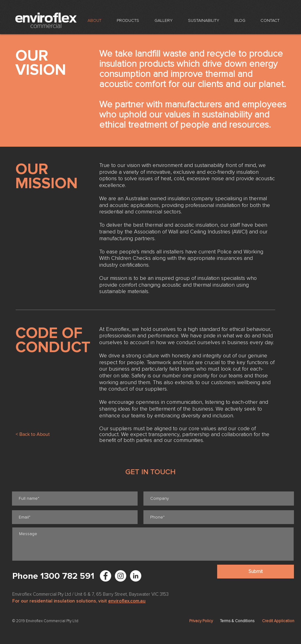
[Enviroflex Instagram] (121, 576)
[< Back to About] (33, 434)
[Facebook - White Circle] (106, 576)
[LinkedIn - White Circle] (136, 576)
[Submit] (256, 572)
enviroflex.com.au (127, 601)
